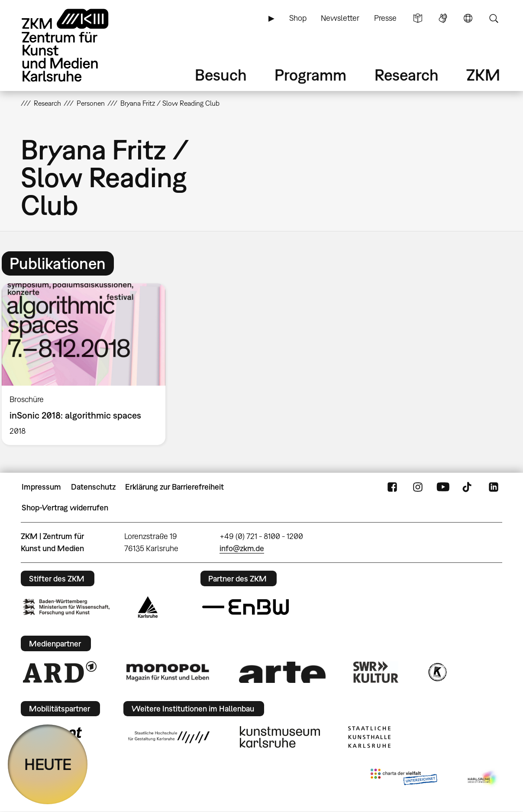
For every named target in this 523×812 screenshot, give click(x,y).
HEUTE (48, 764)
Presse (385, 18)
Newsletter (340, 18)
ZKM (483, 75)
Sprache (468, 18)
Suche (494, 18)
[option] (87, 364)
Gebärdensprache (443, 18)
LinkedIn (494, 487)
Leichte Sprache (418, 18)
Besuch (221, 75)
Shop (298, 18)
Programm (310, 75)
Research (407, 75)
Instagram (418, 487)
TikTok (468, 487)
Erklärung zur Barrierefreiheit (174, 487)
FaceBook (392, 487)
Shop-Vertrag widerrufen (65, 508)
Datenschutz (93, 487)
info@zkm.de (242, 548)
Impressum (41, 487)
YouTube (443, 487)
